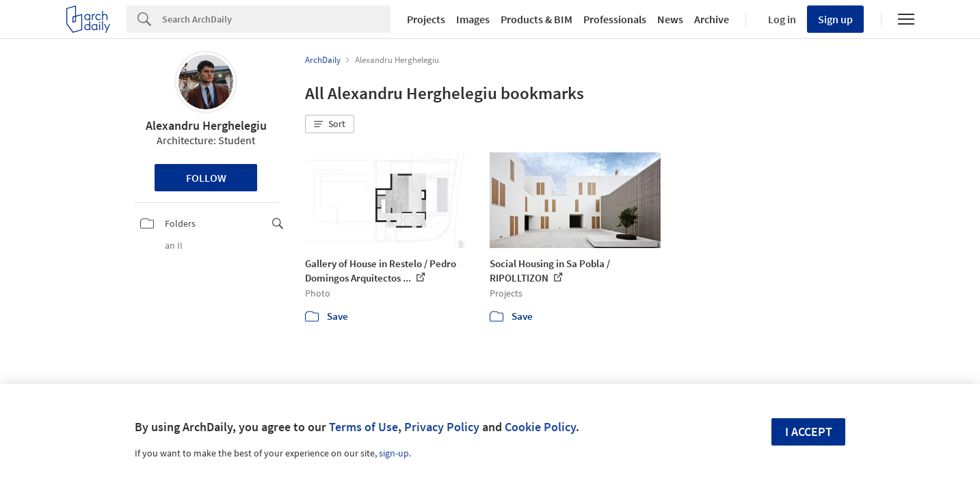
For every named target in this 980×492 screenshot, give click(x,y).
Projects (426, 19)
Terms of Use (363, 427)
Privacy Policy (442, 427)
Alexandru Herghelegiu (206, 125)
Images (473, 19)
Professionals (615, 19)
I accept (809, 432)
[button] (330, 124)
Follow (206, 178)
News (670, 19)
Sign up (835, 19)
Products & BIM (537, 19)
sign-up (394, 453)
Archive (712, 19)
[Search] (276, 19)
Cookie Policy (540, 427)
